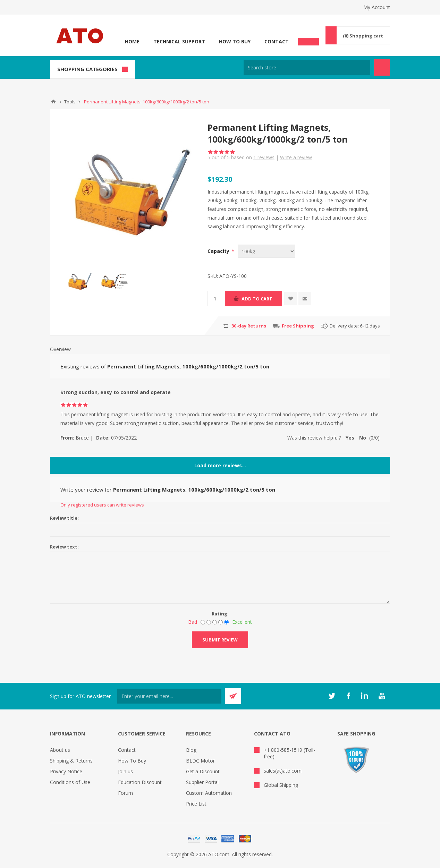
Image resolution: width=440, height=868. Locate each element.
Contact (277, 41)
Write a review (296, 157)
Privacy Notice (66, 771)
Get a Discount (203, 771)
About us (60, 750)
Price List (196, 804)
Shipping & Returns (71, 761)
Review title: (64, 518)
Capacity (219, 251)
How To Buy (235, 41)
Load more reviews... (220, 465)
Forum (125, 793)
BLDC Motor (200, 761)
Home (132, 41)
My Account (377, 7)
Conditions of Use (70, 782)
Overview (60, 349)
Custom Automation (209, 793)
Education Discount (140, 782)
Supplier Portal (202, 782)
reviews (264, 157)
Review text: (64, 547)
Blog (191, 750)
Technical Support (179, 41)
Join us (125, 771)
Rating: (220, 614)
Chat (308, 40)
